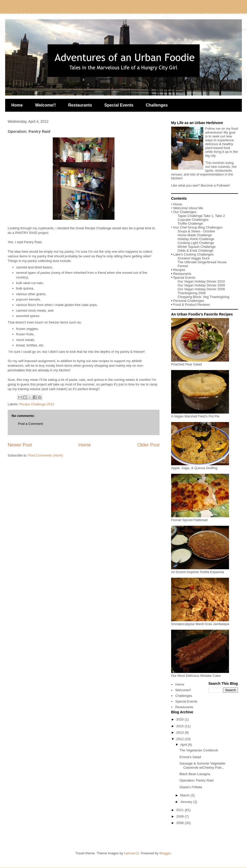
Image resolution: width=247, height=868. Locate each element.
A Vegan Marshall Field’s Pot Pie (200, 414)
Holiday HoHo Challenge (196, 239)
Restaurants (80, 105)
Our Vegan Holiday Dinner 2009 (201, 285)
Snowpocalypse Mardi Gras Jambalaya (200, 622)
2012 (180, 739)
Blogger (165, 853)
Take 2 (220, 216)
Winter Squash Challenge (196, 247)
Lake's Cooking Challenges (193, 254)
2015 (180, 726)
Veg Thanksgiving (216, 297)
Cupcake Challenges (193, 220)
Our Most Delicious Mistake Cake (200, 674)
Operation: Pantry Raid (196, 780)
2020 (180, 719)
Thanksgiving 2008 (192, 293)
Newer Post (20, 445)
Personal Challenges (189, 301)
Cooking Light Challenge (196, 243)
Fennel (183, 266)
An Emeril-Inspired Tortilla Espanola (200, 570)
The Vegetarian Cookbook (199, 750)
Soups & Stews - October (196, 231)
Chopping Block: (190, 297)
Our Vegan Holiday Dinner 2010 (201, 281)
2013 (180, 733)
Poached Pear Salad (200, 362)
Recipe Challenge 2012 (37, 404)
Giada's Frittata (191, 787)
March (186, 795)
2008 (180, 823)
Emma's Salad (190, 757)
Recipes (179, 270)
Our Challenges (185, 212)
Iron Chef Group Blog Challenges (198, 227)
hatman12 (131, 853)
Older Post (148, 445)
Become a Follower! (215, 185)
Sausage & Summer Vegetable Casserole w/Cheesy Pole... (202, 765)
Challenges (157, 105)
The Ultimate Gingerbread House (202, 262)
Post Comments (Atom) (46, 455)
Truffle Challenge (190, 223)
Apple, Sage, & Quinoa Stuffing (200, 466)
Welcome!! (45, 105)
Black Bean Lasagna (195, 774)
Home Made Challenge (195, 235)
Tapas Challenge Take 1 (195, 216)
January (187, 802)
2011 (180, 810)
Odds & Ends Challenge (195, 251)
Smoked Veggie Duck (193, 258)
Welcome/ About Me (188, 208)
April (184, 745)
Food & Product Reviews (192, 305)
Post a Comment (30, 424)
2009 (180, 816)
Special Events (119, 105)
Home (17, 105)
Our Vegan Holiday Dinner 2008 (201, 289)
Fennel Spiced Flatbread (200, 518)
